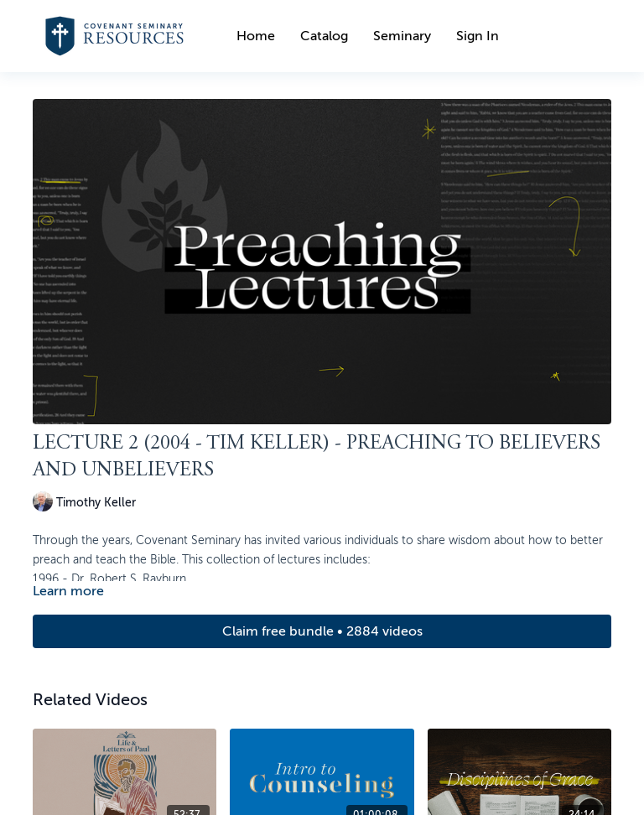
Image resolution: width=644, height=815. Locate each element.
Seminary (402, 36)
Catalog (324, 36)
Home (256, 36)
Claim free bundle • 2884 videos (322, 631)
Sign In (478, 36)
